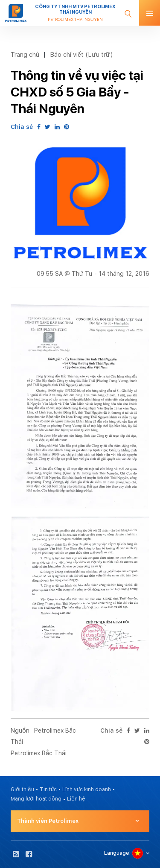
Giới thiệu (22, 789)
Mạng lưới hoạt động (36, 799)
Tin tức (48, 789)
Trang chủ (25, 54)
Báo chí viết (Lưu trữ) (81, 54)
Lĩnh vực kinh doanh (87, 789)
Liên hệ (76, 799)
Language (117, 853)
